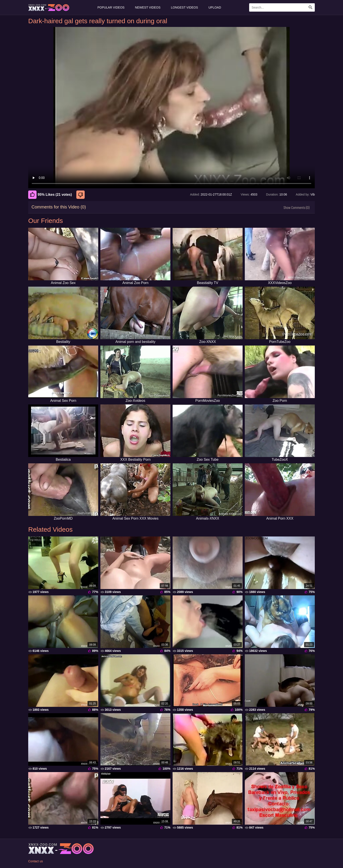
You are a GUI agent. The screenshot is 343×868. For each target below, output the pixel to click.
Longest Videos (185, 7)
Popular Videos (111, 7)
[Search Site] (311, 7)
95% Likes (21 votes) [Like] (50, 195)
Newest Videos (148, 7)
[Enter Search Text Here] (282, 7)
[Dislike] (81, 195)
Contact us (36, 861)
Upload (215, 7)
